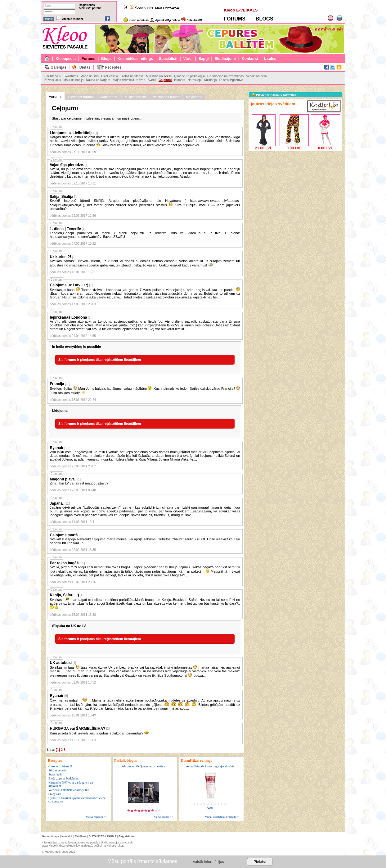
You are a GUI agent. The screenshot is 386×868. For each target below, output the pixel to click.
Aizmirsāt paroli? (90, 8)
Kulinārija (210, 80)
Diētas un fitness (132, 76)
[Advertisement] (295, 192)
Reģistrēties (87, 5)
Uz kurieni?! (61, 257)
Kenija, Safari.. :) (65, 595)
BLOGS (265, 19)
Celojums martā (64, 535)
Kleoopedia (66, 59)
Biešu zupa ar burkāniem (64, 778)
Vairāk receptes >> (96, 817)
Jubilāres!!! (191, 20)
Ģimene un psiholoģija (189, 76)
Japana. (57, 503)
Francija (57, 384)
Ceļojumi (165, 80)
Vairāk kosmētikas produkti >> (222, 817)
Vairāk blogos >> (164, 817)
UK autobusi (61, 663)
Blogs (106, 59)
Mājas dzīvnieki (123, 80)
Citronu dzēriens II (60, 766)
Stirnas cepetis (57, 770)
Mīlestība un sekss (159, 76)
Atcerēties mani (72, 19)
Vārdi (188, 59)
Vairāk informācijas (208, 862)
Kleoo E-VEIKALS (241, 10)
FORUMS (234, 19)
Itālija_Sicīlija (62, 197)
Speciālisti (168, 59)
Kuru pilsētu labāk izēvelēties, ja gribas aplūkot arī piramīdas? (99, 733)
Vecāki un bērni (257, 76)
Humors (180, 80)
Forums (88, 59)
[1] (58, 750)
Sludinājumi (225, 59)
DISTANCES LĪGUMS (103, 836)
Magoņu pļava (62, 479)
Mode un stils (90, 76)
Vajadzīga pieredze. (67, 165)
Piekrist (260, 862)
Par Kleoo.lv (53, 76)
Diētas (85, 67)
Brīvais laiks (53, 80)
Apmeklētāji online (165, 20)
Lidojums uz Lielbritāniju (72, 133)
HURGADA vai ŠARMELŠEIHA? (78, 729)
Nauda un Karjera (98, 80)
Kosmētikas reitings (135, 59)
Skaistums (71, 76)
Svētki (152, 80)
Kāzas (141, 80)
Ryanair (57, 448)
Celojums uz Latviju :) (69, 285)
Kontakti (67, 836)
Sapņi (204, 59)
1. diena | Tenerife (66, 229)
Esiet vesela (110, 76)
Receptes (113, 67)
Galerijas (58, 67)
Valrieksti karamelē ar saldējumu (69, 790)
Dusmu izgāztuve (231, 80)
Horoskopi (194, 80)
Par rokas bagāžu (65, 563)
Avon (210, 808)
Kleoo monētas (136, 20)
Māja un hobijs (73, 80)
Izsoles (270, 59)
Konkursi (250, 59)
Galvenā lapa (51, 836)
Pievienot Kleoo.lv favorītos (274, 95)
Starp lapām (56, 774)
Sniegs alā (55, 794)
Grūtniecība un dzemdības (225, 76)
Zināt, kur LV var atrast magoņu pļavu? (79, 483)
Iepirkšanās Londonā (69, 317)
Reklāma (81, 836)
